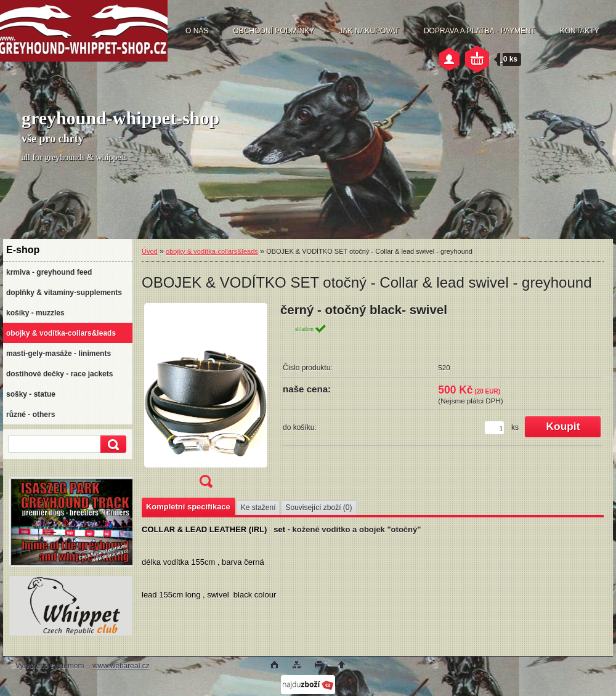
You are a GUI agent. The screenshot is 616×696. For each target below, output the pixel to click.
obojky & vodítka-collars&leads (212, 251)
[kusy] (494, 428)
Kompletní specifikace (188, 507)
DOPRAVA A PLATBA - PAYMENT (480, 31)
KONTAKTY (580, 31)
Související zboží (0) (318, 508)
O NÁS (197, 31)
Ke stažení (258, 508)
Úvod (150, 251)
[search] (111, 444)
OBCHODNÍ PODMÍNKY (274, 31)
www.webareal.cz (121, 666)
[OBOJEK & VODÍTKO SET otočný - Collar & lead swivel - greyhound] (206, 399)
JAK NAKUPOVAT (369, 31)
